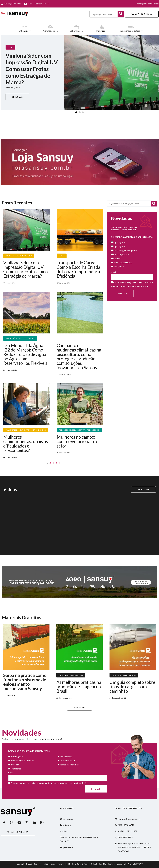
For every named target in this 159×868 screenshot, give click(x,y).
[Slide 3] (83, 112)
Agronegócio (49, 31)
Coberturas (75, 31)
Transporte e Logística (22, 256)
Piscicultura (64, 338)
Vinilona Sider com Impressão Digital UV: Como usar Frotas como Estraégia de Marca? (26, 269)
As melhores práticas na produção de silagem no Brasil (79, 687)
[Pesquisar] (154, 204)
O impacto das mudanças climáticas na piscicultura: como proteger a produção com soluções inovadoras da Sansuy (79, 356)
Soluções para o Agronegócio (86, 430)
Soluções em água (27, 338)
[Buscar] (121, 14)
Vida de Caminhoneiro (36, 430)
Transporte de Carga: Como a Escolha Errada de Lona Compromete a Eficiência (78, 269)
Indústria (101, 31)
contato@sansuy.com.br (36, 4)
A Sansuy (24, 31)
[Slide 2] (80, 112)
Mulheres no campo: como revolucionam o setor (77, 441)
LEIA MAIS (17, 97)
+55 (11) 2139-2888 (11, 4)
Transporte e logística (129, 31)
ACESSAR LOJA (142, 14)
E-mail (132, 276)
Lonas (10, 47)
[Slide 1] (76, 112)
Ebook (62, 675)
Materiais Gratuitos (74, 675)
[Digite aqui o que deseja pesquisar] (104, 14)
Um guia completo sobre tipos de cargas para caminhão (132, 687)
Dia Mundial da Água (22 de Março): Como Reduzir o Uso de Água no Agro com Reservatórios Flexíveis (25, 354)
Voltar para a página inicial (148, 4)
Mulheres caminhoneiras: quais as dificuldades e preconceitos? (26, 444)
